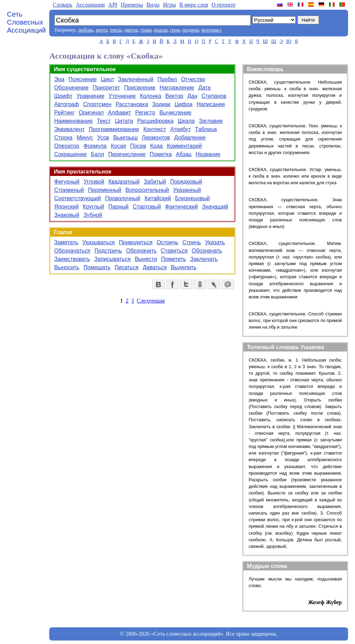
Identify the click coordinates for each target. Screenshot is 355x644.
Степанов (214, 96)
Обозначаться (72, 251)
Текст (104, 121)
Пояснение (83, 79)
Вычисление (175, 113)
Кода (156, 146)
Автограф (67, 104)
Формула (95, 146)
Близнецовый (192, 198)
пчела (116, 30)
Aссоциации (90, 5)
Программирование (114, 129)
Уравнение (90, 96)
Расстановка (132, 104)
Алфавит (119, 113)
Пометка (161, 154)
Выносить (67, 267)
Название (208, 154)
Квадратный (124, 182)
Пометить (174, 259)
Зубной (93, 215)
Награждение (177, 88)
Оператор (67, 146)
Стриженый (69, 190)
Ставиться (174, 251)
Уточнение (122, 96)
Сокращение (70, 154)
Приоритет (106, 88)
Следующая (151, 301)
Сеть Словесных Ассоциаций (26, 22)
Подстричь (108, 251)
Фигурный (67, 182)
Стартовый (147, 207)
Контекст (155, 129)
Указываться (99, 242)
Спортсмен (97, 104)
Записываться (112, 259)
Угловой (94, 182)
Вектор (174, 96)
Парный (118, 207)
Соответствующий (77, 198)
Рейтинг (64, 113)
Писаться (126, 267)
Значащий (215, 207)
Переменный (105, 190)
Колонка (151, 96)
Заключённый (136, 79)
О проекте (223, 5)
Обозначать (207, 251)
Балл (97, 154)
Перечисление (127, 154)
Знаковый (67, 215)
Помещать (97, 267)
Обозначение (71, 88)
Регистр (145, 113)
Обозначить (141, 251)
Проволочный (123, 198)
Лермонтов (156, 138)
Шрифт (63, 96)
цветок (131, 30)
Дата (204, 88)
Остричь (167, 242)
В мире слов (194, 5)
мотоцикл (211, 30)
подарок (191, 30)
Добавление (190, 138)
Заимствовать (72, 259)
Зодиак (161, 104)
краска (161, 30)
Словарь (62, 5)
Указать (215, 242)
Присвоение (140, 88)
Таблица (206, 129)
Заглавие (211, 121)
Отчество (193, 79)
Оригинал (91, 113)
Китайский (158, 198)
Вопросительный (147, 190)
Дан (193, 96)
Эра (59, 79)
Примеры (132, 5)
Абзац (184, 154)
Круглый (93, 207)
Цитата (124, 121)
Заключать (204, 259)
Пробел (167, 79)
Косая (119, 146)
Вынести (146, 259)
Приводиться (136, 242)
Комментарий (184, 146)
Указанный (187, 190)
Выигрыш (125, 138)
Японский (66, 207)
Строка (63, 138)
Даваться (155, 267)
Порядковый (186, 182)
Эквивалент (69, 129)
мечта (102, 30)
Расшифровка (155, 121)
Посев (138, 146)
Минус (85, 138)
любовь (85, 30)
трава (146, 30)
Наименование (73, 121)
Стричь (192, 242)
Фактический (181, 207)
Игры (169, 5)
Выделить (184, 267)
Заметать (66, 242)
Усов (103, 138)
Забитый (155, 182)
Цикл (107, 79)
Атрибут (181, 129)
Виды (153, 5)
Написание (211, 104)
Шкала (186, 121)
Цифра (183, 104)
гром (175, 30)
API (113, 5)
